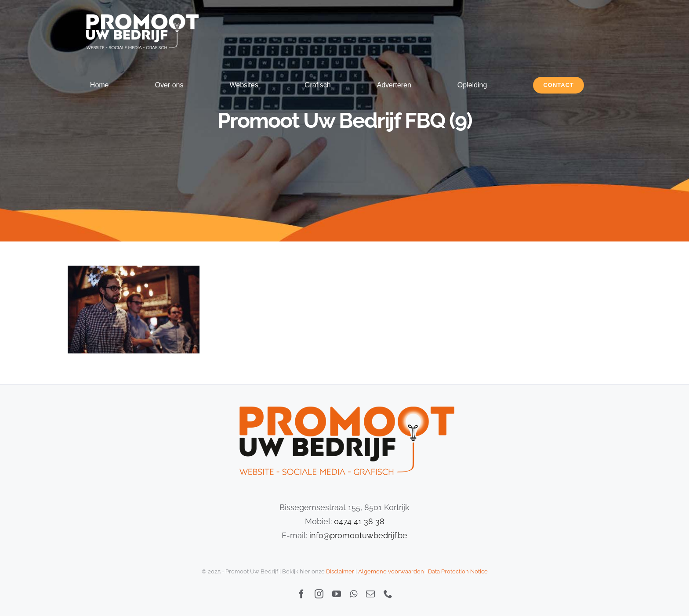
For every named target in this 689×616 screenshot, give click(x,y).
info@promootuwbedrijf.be (358, 535)
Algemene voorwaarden (391, 571)
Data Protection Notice (458, 571)
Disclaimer (340, 571)
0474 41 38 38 (359, 521)
